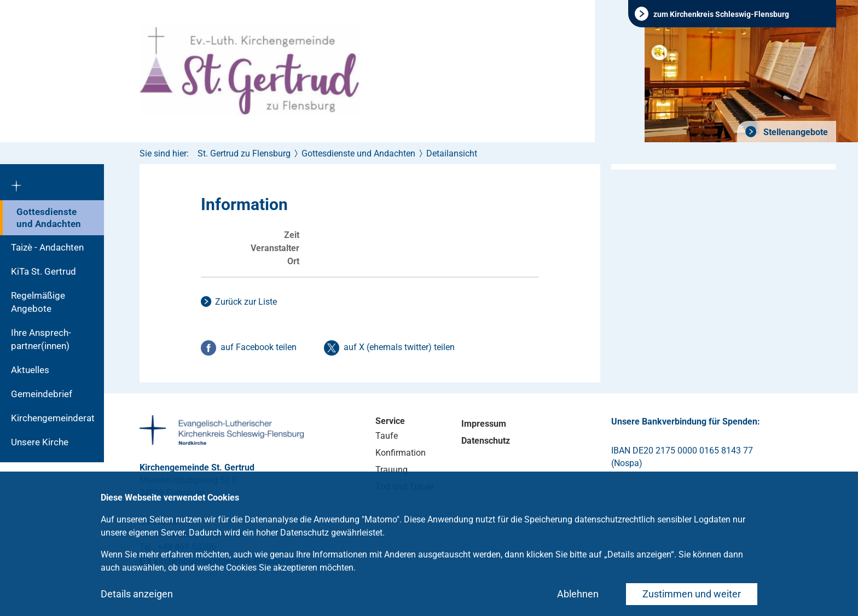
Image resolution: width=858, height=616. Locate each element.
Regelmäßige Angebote (38, 302)
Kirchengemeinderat (53, 418)
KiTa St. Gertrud (44, 271)
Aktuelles (30, 370)
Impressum (484, 424)
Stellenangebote (795, 132)
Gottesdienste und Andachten (49, 218)
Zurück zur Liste (246, 302)
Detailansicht (452, 153)
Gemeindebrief (42, 394)
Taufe (387, 436)
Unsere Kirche (40, 442)
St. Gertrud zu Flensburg (244, 153)
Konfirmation (401, 453)
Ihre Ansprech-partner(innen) (41, 339)
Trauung (392, 470)
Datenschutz (486, 441)
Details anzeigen (137, 594)
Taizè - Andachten (47, 247)
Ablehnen (578, 594)
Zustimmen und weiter (692, 594)
